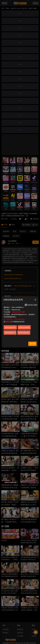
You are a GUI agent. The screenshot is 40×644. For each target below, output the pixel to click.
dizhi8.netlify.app (24, 333)
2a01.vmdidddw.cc (18, 307)
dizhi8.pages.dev (10, 327)
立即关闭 (32, 344)
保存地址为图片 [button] (31, 305)
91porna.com (16, 310)
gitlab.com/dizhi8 (24, 327)
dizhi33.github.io (10, 333)
